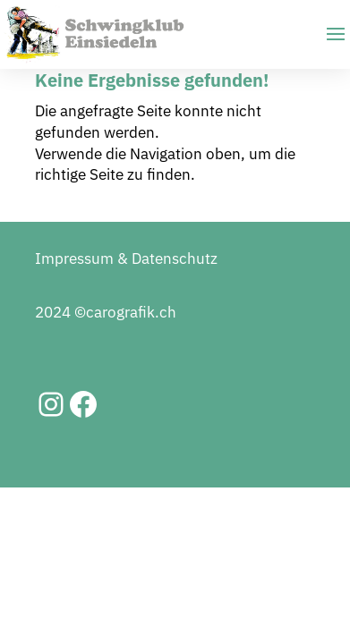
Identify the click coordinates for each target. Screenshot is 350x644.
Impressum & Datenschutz (126, 258)
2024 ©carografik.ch (106, 312)
